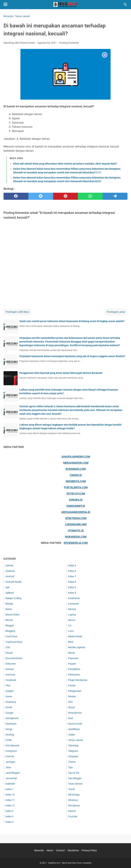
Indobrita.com (76, 481)
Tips (70, 767)
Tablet (71, 735)
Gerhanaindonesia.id (76, 512)
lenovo (72, 620)
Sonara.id (76, 500)
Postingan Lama (116, 312)
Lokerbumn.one (76, 524)
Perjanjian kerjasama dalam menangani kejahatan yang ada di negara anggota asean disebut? (72, 356)
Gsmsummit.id (76, 506)
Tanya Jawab (76, 740)
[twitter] (41, 196)
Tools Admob (75, 784)
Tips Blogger (75, 778)
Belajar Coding (13, 598)
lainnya (72, 609)
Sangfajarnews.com (76, 457)
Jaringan (10, 762)
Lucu (71, 631)
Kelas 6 (72, 571)
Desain (9, 653)
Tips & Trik (74, 773)
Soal (71, 718)
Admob (9, 565)
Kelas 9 (72, 587)
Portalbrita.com (76, 488)
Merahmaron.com (76, 463)
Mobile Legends (77, 647)
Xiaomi (72, 811)
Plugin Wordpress (78, 680)
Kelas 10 (10, 795)
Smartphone (75, 713)
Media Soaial (75, 636)
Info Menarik (12, 746)
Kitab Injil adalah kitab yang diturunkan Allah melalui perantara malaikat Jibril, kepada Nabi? (65, 164)
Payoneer (73, 658)
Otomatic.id (76, 531)
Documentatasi (14, 658)
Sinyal (71, 707)
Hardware (11, 724)
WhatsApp (74, 795)
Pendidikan (74, 669)
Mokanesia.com (76, 537)
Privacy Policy (89, 850)
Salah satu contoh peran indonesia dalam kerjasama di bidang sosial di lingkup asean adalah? (72, 321)
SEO (70, 702)
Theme (72, 762)
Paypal (72, 664)
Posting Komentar (69, 43)
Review (72, 696)
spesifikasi (74, 729)
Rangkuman (75, 691)
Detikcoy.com (76, 494)
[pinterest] (66, 196)
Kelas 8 (72, 582)
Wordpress (74, 806)
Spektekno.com (76, 518)
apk (7, 587)
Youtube (73, 816)
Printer (72, 685)
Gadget (10, 691)
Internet (10, 756)
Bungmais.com (76, 469)
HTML (9, 740)
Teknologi (73, 746)
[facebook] (16, 196)
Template (73, 756)
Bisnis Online (12, 615)
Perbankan (74, 675)
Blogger (10, 625)
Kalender (10, 784)
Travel (71, 789)
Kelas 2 (9, 811)
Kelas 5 (72, 565)
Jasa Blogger (13, 773)
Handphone (12, 718)
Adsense (10, 571)
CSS (8, 647)
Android (10, 576)
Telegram (73, 751)
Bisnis (9, 609)
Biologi (9, 604)
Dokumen (11, 664)
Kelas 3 (9, 816)
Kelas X (72, 593)
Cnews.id (76, 475)
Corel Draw (11, 636)
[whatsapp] (90, 196)
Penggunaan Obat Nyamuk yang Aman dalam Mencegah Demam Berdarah (61, 373)
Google (9, 713)
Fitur (8, 685)
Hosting (10, 735)
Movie (71, 653)
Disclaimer (73, 850)
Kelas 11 (10, 800)
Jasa (8, 767)
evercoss (10, 675)
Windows (73, 800)
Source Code (75, 724)
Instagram (11, 751)
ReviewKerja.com (76, 543)
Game (9, 696)
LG (70, 625)
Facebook (11, 680)
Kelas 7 (72, 576)
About (50, 850)
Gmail (9, 707)
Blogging (10, 631)
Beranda (39, 850)
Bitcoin (9, 620)
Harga (9, 729)
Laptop (72, 615)
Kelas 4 (9, 822)
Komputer (74, 604)
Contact (60, 850)
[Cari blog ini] (125, 5)
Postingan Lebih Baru (17, 312)
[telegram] (115, 196)
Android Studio (14, 582)
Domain (10, 669)
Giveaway (11, 702)
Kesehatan (74, 598)
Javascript (11, 778)
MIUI (71, 642)
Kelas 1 (9, 789)
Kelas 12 (10, 806)
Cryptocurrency (14, 642)
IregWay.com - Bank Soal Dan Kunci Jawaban (70, 863)
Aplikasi (10, 593)
